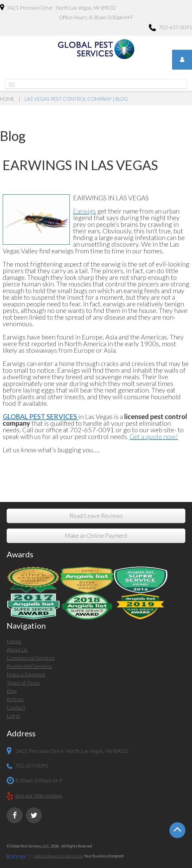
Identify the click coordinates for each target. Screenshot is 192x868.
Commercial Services (31, 658)
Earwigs (85, 211)
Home (7, 99)
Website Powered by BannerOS (58, 856)
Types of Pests (23, 682)
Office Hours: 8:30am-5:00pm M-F (96, 17)
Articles (15, 699)
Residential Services (29, 666)
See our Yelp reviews (39, 795)
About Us (17, 649)
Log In (13, 716)
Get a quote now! (154, 436)
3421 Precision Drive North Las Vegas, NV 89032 (58, 7)
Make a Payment (26, 674)
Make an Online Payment (96, 536)
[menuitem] (96, 642)
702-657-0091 (170, 28)
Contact (16, 707)
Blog (12, 691)
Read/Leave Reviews (96, 516)
